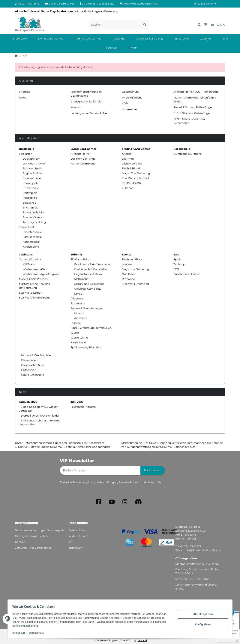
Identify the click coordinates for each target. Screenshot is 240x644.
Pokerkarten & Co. (33, 365)
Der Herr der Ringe (83, 159)
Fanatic (79, 313)
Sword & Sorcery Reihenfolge (193, 107)
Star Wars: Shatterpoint (34, 298)
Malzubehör (82, 279)
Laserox (75, 323)
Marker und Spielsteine (89, 284)
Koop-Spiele (31, 183)
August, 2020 (28, 402)
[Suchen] (114, 25)
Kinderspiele (31, 247)
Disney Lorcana (132, 164)
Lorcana (127, 264)
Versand (142, 640)
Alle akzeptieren (202, 614)
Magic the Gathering (135, 269)
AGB (125, 103)
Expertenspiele (32, 232)
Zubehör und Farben (187, 274)
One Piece (129, 274)
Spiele (78, 294)
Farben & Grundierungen (87, 308)
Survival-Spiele (32, 217)
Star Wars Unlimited (135, 178)
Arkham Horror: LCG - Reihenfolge (196, 92)
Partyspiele (30, 193)
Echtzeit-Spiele (32, 168)
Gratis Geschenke (32, 375)
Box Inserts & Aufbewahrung (93, 264)
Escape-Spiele (32, 178)
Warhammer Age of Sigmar (41, 274)
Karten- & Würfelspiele (36, 355)
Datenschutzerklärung (26, 626)
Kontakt (76, 107)
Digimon (128, 159)
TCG (176, 269)
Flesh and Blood (132, 259)
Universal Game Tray (88, 289)
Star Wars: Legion (31, 293)
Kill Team (29, 264)
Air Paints (81, 318)
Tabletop (179, 264)
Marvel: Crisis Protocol (34, 279)
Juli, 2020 (77, 402)
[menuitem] (20, 39)
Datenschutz (38, 633)
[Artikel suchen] (145, 25)
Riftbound (128, 279)
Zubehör (127, 188)
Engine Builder (32, 173)
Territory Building (34, 222)
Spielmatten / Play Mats (86, 347)
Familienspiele (32, 237)
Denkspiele (28, 360)
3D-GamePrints (81, 259)
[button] (205, 4)
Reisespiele (30, 198)
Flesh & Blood (131, 168)
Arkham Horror (81, 154)
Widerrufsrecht (132, 98)
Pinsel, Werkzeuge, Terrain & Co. (91, 328)
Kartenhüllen (79, 342)
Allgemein (77, 299)
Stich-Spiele (30, 208)
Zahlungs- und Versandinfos (89, 113)
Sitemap (24, 92)
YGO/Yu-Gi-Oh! (132, 183)
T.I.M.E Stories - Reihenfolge (192, 113)
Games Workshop (31, 259)
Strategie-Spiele (33, 212)
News (22, 98)
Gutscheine (28, 370)
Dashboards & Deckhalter (91, 269)
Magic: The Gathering (136, 173)
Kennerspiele (31, 242)
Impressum (20, 633)
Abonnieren (153, 470)
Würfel (75, 333)
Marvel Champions (83, 164)
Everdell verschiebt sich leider (40, 416)
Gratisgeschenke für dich (87, 102)
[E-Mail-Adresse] (100, 470)
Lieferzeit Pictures (84, 407)
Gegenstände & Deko (88, 274)
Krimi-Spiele (31, 188)
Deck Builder (31, 159)
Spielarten (26, 154)
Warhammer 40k (34, 269)
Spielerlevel (26, 227)
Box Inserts (78, 303)
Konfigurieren (202, 624)
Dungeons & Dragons (187, 154)
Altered (127, 154)
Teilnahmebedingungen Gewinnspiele (40, 530)
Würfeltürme (79, 338)
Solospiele (29, 203)
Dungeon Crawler (34, 164)
